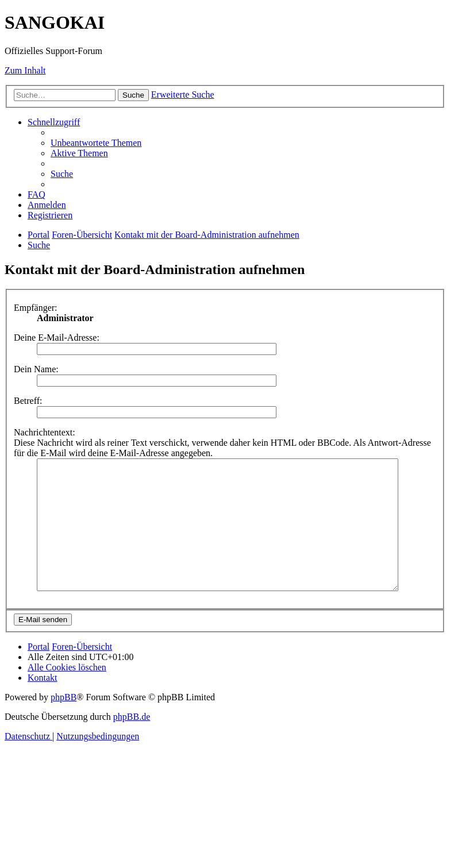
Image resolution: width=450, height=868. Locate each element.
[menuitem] (96, 143)
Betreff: (28, 401)
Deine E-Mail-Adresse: (57, 337)
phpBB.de (132, 742)
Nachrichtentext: (45, 432)
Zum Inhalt (25, 70)
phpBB (64, 723)
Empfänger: (36, 308)
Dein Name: (36, 369)
